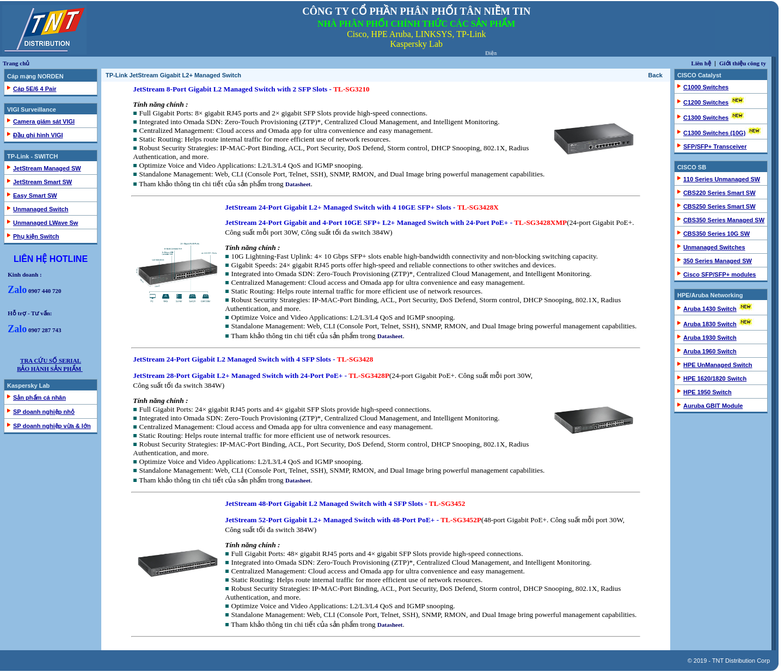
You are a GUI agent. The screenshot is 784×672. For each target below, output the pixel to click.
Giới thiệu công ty (743, 63)
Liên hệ (701, 63)
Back (656, 75)
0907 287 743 (34, 330)
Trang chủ (16, 63)
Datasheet (298, 184)
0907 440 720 (34, 291)
